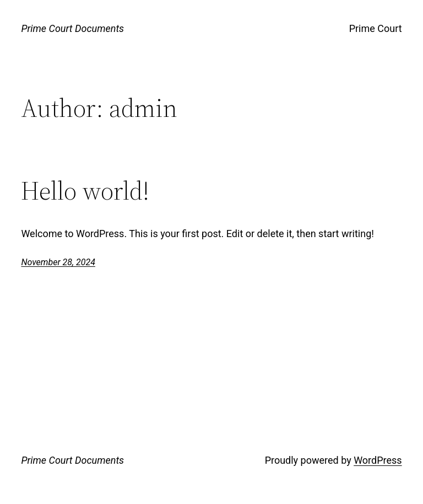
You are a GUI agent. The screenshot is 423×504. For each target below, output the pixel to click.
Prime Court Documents (72, 28)
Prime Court (376, 28)
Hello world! (85, 191)
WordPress (378, 460)
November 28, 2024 (58, 262)
